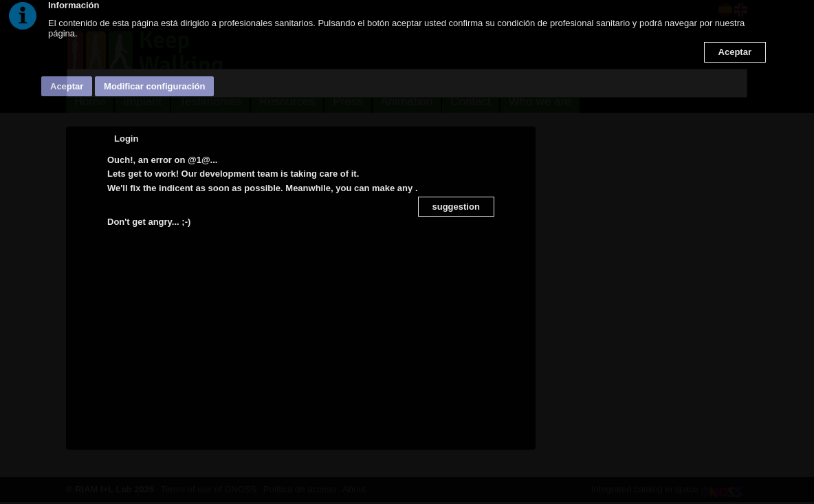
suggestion (456, 207)
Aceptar (735, 52)
